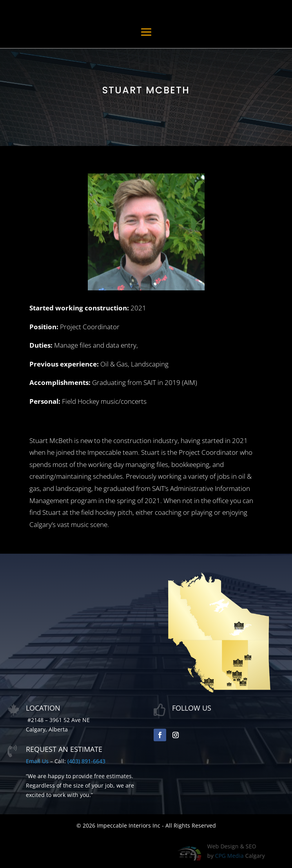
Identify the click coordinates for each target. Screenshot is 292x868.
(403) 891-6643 (86, 761)
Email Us (37, 761)
